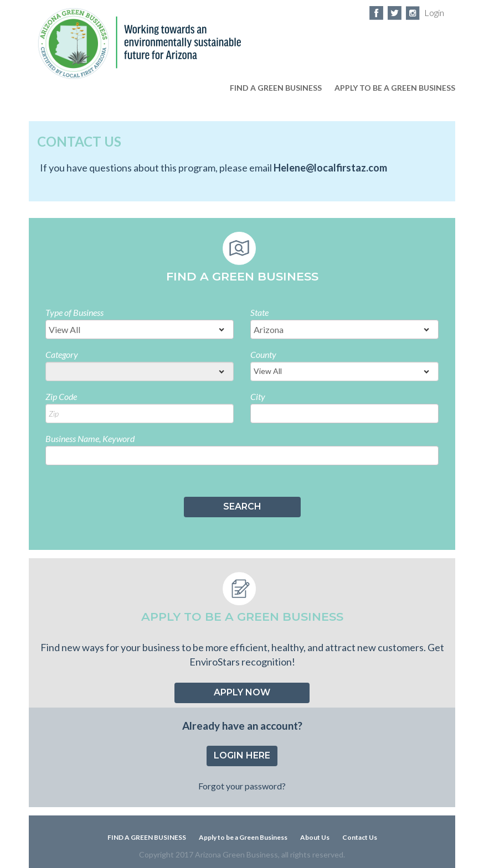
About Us (315, 837)
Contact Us (360, 837)
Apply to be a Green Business (243, 837)
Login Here (242, 755)
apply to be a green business (395, 88)
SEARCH (242, 506)
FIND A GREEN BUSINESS (276, 88)
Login (434, 12)
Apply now (242, 692)
